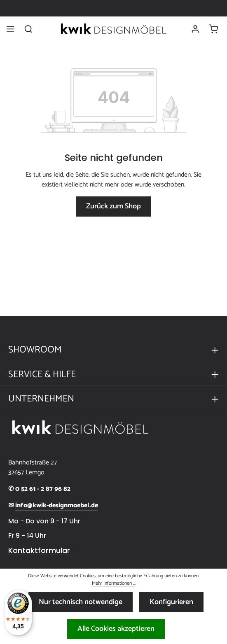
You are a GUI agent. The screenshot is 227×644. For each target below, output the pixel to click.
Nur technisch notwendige (81, 602)
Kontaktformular (39, 551)
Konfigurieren (171, 602)
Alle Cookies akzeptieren (116, 629)
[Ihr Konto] (195, 29)
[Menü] (10, 29)
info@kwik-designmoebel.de (57, 506)
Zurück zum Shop (113, 206)
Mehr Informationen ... (114, 583)
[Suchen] (28, 29)
